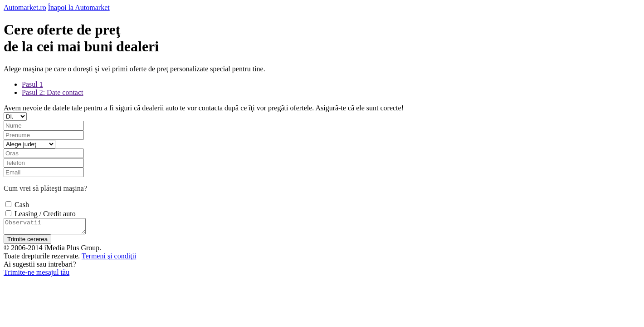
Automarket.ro (25, 7)
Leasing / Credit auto (45, 214)
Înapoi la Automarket (79, 7)
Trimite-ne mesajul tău (37, 275)
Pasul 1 (32, 84)
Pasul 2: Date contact (53, 92)
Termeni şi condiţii (109, 259)
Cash (22, 205)
